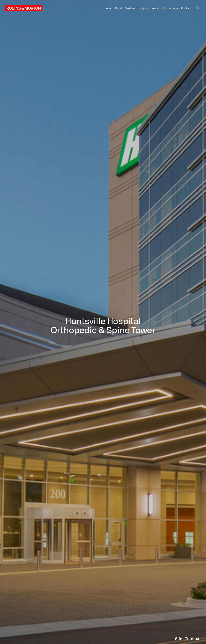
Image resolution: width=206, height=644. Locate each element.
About (118, 8)
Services (130, 8)
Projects (143, 8)
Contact (186, 8)
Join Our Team (170, 8)
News (155, 8)
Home (108, 8)
